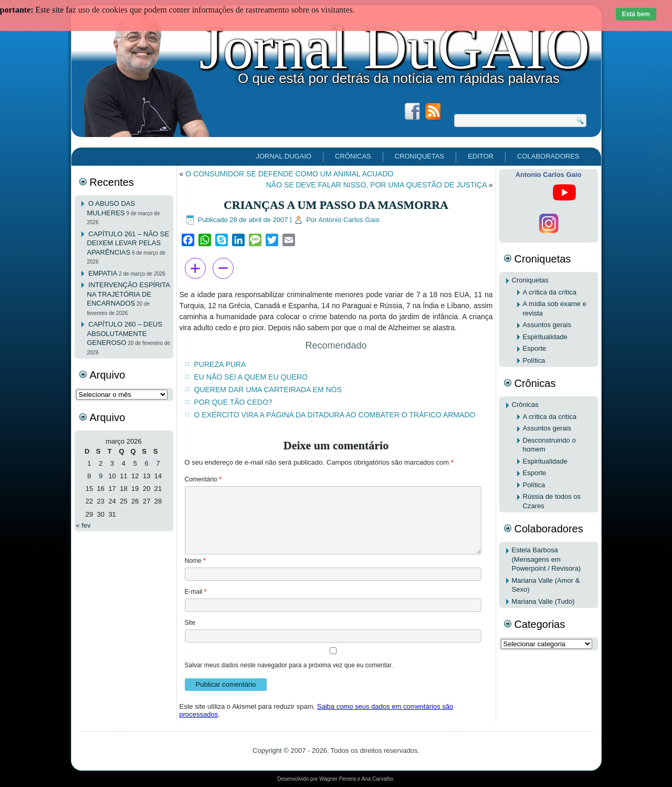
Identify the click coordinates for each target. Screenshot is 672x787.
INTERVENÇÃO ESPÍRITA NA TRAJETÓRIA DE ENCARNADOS (129, 294)
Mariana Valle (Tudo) (543, 601)
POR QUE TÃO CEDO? (233, 402)
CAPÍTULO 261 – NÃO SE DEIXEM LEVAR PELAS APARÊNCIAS (128, 243)
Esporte (535, 348)
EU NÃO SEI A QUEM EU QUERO (251, 377)
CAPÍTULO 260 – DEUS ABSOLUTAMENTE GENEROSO (125, 333)
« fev (83, 525)
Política (534, 360)
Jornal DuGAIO (394, 48)
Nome (195, 561)
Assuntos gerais (547, 325)
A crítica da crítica (550, 292)
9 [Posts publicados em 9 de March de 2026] (101, 476)
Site (190, 623)
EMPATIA (103, 273)
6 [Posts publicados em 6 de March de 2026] (147, 463)
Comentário (203, 479)
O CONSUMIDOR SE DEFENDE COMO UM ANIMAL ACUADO (289, 174)
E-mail (196, 592)
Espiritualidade (545, 337)
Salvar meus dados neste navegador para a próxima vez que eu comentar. (289, 665)
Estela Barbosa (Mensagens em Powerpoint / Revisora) (547, 559)
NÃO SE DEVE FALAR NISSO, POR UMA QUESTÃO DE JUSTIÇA (376, 185)
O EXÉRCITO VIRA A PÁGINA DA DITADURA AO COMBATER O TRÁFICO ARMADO (335, 415)
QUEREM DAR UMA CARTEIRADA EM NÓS (268, 390)
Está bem (636, 14)
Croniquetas (419, 156)
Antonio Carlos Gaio (349, 220)
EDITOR (481, 156)
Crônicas (353, 156)
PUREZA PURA (220, 364)
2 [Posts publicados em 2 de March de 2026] (101, 463)
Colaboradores (548, 156)
